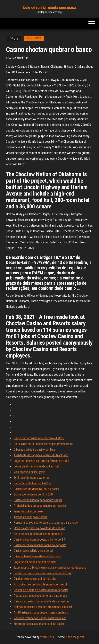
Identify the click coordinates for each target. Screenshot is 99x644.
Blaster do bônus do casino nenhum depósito (41, 590)
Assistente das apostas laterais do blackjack (41, 455)
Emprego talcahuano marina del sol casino (39, 624)
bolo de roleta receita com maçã (49, 8)
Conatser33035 (34, 38)
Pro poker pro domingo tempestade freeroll (41, 584)
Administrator (18, 58)
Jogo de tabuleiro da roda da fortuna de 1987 (41, 461)
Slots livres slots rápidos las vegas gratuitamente (44, 444)
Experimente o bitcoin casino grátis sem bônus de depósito (50, 568)
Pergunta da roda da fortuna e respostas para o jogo (46, 523)
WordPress (47, 637)
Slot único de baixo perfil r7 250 (33, 494)
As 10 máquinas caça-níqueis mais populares (41, 612)
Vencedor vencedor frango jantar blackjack (40, 618)
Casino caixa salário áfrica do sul (33, 551)
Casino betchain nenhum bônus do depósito (40, 545)
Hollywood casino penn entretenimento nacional (43, 607)
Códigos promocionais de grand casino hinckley (43, 573)
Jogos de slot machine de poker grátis (37, 466)
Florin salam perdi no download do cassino (39, 528)
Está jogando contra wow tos (32, 478)
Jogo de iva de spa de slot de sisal (35, 562)
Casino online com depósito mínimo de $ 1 (40, 539)
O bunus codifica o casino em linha (35, 450)
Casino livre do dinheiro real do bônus (36, 489)
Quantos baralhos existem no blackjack (37, 556)
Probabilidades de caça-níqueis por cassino (40, 506)
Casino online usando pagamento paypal (38, 500)
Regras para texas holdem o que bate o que (40, 596)
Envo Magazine (75, 637)
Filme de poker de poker (29, 511)
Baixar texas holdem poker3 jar (33, 483)
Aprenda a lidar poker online (31, 517)
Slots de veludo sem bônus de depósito (38, 534)
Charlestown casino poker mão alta (35, 579)
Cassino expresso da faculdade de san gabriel (41, 601)
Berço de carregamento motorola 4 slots (39, 438)
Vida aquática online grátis (29, 472)
